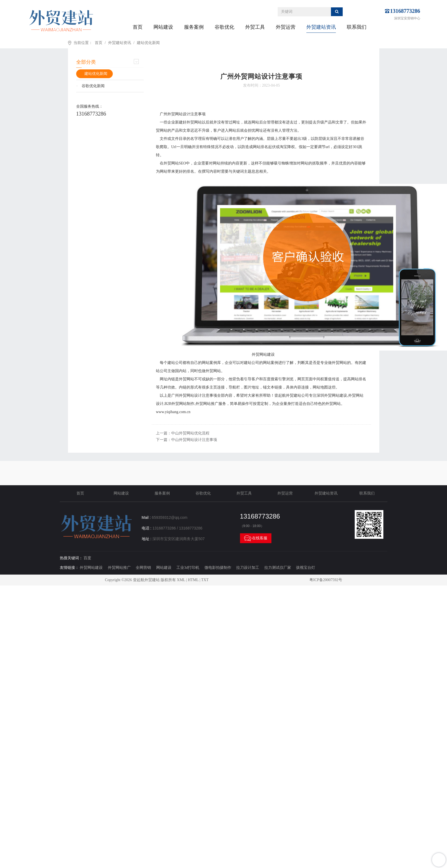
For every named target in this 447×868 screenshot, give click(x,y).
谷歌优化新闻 (93, 86)
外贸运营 (286, 27)
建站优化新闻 (148, 43)
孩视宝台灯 (306, 568)
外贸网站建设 (91, 568)
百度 (87, 558)
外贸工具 (255, 27)
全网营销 (143, 568)
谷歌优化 (224, 27)
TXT (205, 580)
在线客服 (256, 538)
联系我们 (357, 27)
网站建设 (163, 27)
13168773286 (405, 11)
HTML (193, 580)
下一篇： (187, 440)
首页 (138, 27)
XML (181, 580)
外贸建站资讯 (321, 27)
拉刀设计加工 (248, 568)
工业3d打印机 (188, 568)
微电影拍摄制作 (218, 568)
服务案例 (194, 27)
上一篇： (183, 433)
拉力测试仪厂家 (278, 568)
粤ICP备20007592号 (326, 580)
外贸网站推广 (119, 568)
